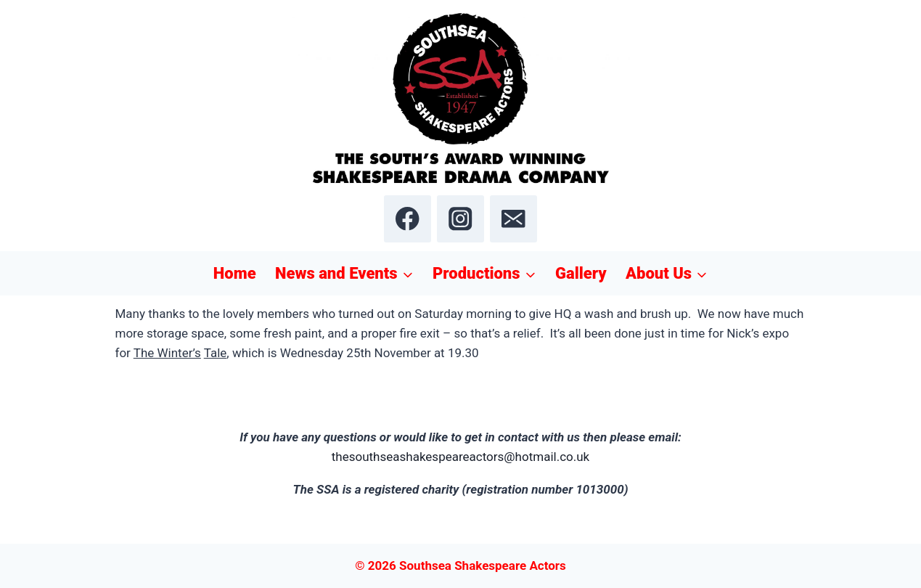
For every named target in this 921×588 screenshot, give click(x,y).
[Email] (513, 219)
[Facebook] (408, 219)
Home (235, 273)
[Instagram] (461, 219)
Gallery (581, 273)
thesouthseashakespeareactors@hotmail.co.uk (461, 457)
